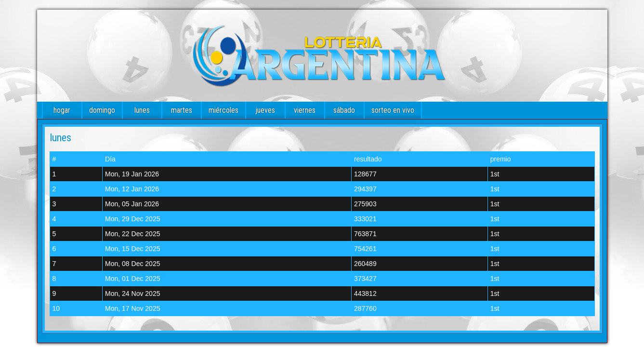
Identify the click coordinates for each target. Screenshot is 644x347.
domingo (102, 110)
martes (182, 110)
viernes (305, 110)
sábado (344, 110)
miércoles (223, 110)
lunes (142, 110)
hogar (62, 110)
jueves (265, 110)
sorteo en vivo (393, 110)
